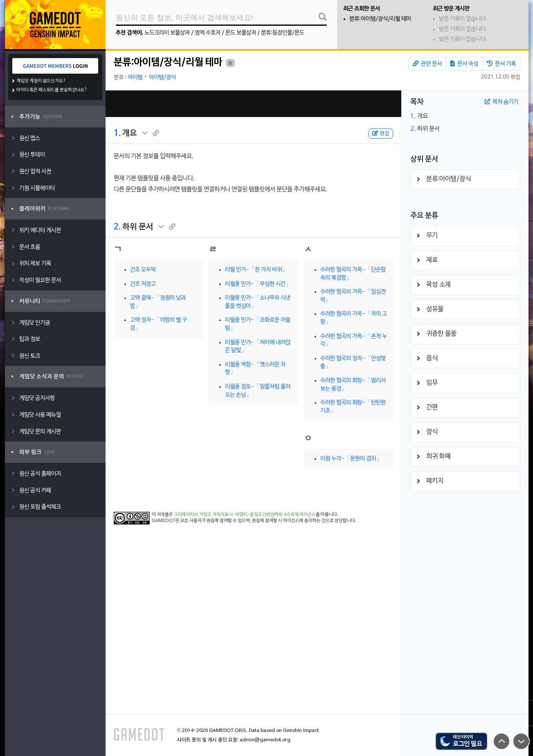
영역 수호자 (208, 33)
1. (117, 133)
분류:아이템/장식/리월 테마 (380, 19)
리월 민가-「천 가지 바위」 (256, 270)
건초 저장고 (143, 284)
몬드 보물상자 (241, 33)
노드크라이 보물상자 (167, 33)
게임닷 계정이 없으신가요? (41, 81)
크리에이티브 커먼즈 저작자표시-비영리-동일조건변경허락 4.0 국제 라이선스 (245, 515)
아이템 (135, 78)
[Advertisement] (253, 104)
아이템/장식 (162, 78)
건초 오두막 (143, 270)
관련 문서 (427, 64)
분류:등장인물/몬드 (283, 33)
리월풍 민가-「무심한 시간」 (258, 284)
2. (117, 227)
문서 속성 (464, 64)
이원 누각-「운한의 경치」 (351, 459)
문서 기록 (501, 64)
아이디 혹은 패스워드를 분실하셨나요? (52, 90)
